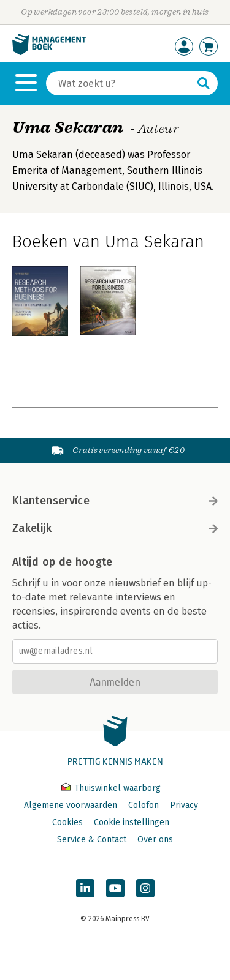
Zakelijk (115, 528)
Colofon (144, 805)
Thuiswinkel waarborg (111, 788)
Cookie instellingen (132, 822)
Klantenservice (115, 501)
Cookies (67, 822)
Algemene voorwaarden (71, 805)
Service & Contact (92, 840)
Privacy (184, 805)
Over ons (155, 840)
